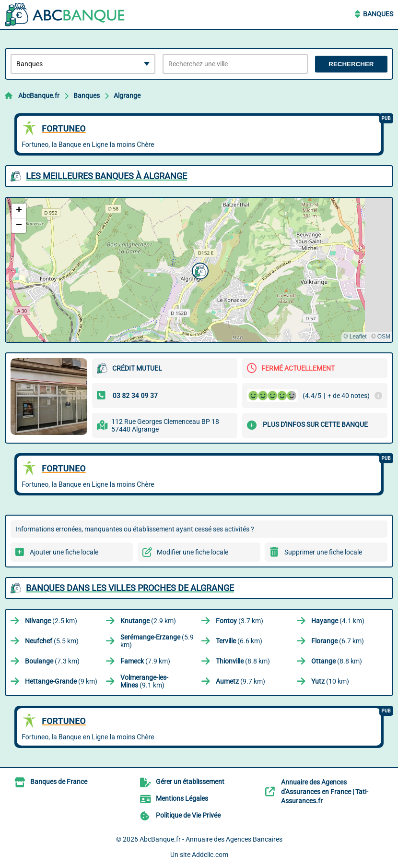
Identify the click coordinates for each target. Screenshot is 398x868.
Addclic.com (210, 855)
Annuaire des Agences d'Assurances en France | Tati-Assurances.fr (325, 791)
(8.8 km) (243, 661)
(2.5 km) (51, 621)
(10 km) (330, 681)
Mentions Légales (182, 798)
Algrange (127, 96)
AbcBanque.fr (39, 96)
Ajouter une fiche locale (64, 552)
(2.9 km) (148, 621)
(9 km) (61, 681)
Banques (378, 14)
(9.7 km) (240, 681)
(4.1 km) (338, 621)
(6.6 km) (239, 641)
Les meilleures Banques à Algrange (106, 176)
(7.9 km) (145, 661)
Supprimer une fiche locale (323, 552)
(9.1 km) (144, 681)
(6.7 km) (338, 641)
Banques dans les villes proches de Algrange (130, 588)
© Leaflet (355, 337)
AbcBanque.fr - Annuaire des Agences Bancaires (211, 839)
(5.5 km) (52, 641)
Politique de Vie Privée (188, 815)
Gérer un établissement (190, 782)
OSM (384, 337)
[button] (199, 270)
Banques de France (59, 782)
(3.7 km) (240, 621)
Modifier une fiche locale (193, 552)
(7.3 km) (52, 661)
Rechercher (351, 64)
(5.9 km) (157, 641)
